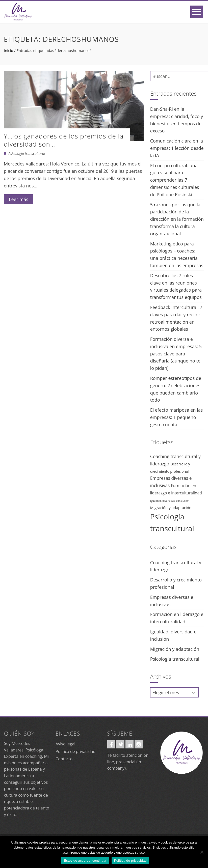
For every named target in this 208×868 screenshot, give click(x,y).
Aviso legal (65, 744)
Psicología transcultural (27, 153)
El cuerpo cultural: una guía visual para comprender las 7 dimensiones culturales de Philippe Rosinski (175, 180)
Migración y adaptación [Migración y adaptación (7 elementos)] (171, 508)
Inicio (8, 50)
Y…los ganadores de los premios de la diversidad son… (64, 140)
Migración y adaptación (175, 649)
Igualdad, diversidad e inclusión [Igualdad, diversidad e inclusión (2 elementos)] (170, 501)
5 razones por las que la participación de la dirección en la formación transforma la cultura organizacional (177, 219)
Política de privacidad (75, 751)
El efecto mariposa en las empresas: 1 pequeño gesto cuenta (177, 417)
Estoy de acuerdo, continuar (85, 861)
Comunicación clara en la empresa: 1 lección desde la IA (177, 148)
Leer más (19, 199)
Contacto (64, 759)
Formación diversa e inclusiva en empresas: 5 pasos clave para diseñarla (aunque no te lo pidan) (176, 354)
